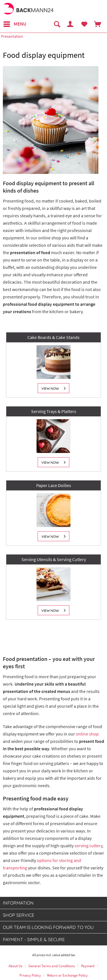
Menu (15, 23)
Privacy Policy (30, 975)
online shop (87, 734)
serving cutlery (88, 846)
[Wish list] (84, 24)
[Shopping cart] (98, 24)
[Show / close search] (57, 24)
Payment (88, 966)
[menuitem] (15, 24)
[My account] (70, 24)
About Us (15, 966)
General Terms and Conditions (52, 966)
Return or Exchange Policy (67, 975)
